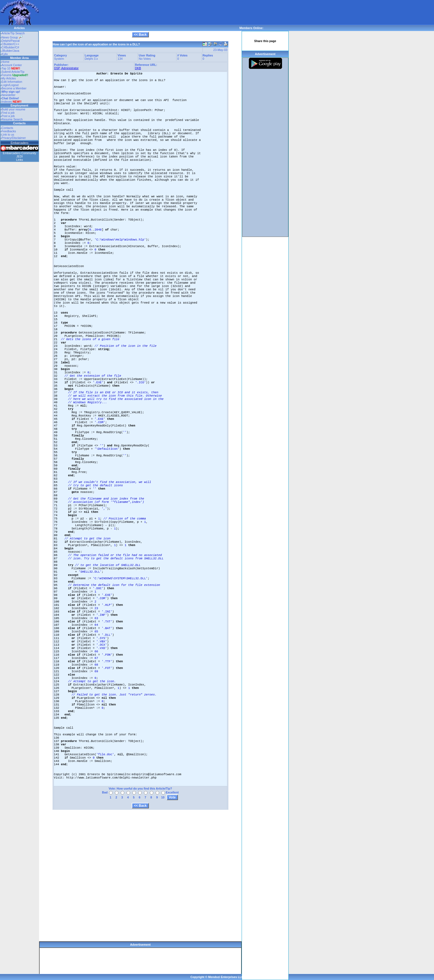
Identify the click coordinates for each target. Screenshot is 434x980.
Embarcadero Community (20, 153)
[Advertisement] (139, 12)
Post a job (8, 116)
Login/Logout (10, 85)
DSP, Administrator (67, 68)
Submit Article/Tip (13, 72)
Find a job (8, 113)
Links (20, 160)
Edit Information (12, 82)
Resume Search (12, 119)
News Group (12, 37)
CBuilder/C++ (11, 44)
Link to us (8, 135)
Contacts (7, 128)
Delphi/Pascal (11, 41)
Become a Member (14, 88)
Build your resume (14, 109)
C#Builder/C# (10, 47)
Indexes (7, 102)
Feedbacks (9, 131)
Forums (15, 75)
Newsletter (9, 95)
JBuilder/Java (11, 51)
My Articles (9, 78)
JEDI (20, 156)
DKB (138, 68)
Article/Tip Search (13, 33)
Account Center (12, 65)
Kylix (5, 54)
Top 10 (6, 68)
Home (6, 62)
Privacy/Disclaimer (14, 138)
